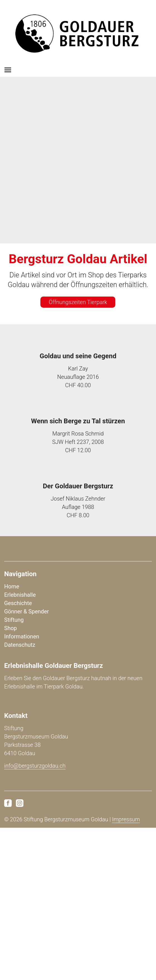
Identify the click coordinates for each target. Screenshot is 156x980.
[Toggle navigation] (8, 70)
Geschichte (18, 603)
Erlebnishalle (20, 595)
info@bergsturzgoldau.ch (35, 766)
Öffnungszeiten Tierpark (78, 302)
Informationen (22, 636)
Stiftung (14, 620)
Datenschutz (20, 645)
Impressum (126, 819)
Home (12, 586)
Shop (11, 628)
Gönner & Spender (26, 611)
